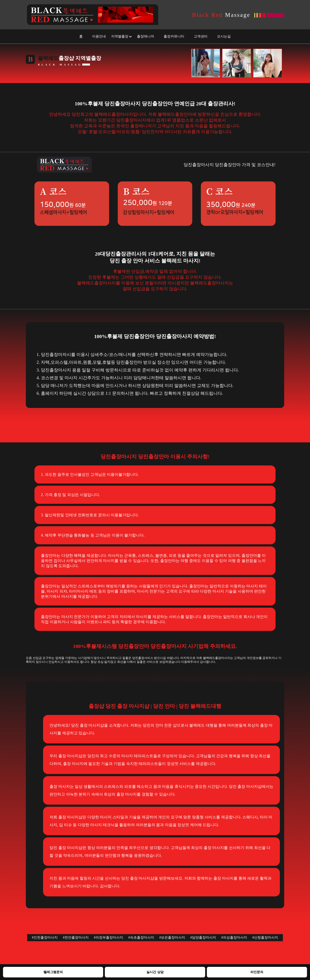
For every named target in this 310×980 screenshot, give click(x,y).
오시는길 (224, 36)
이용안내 (99, 36)
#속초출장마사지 (141, 937)
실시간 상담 (155, 972)
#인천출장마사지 (45, 937)
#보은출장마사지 (172, 937)
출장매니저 (146, 36)
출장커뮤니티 (174, 36)
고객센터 (201, 36)
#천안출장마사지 (76, 937)
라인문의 (257, 972)
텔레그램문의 (53, 972)
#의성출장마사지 (234, 937)
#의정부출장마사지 (108, 937)
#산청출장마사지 (265, 937)
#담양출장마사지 (203, 937)
